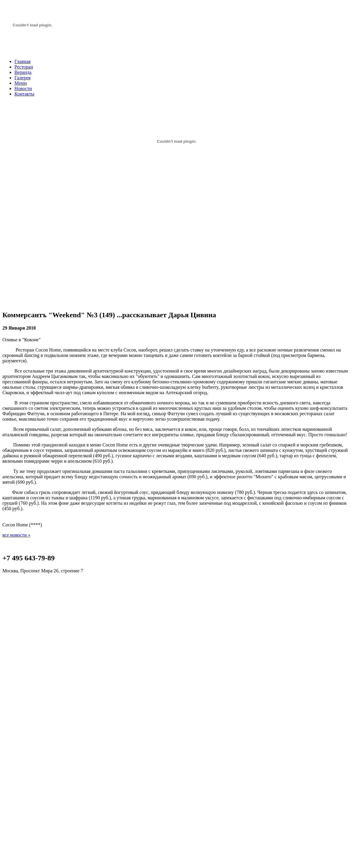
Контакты (24, 94)
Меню (21, 83)
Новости (23, 88)
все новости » (16, 535)
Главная (23, 61)
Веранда (23, 72)
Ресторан (24, 67)
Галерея (23, 78)
